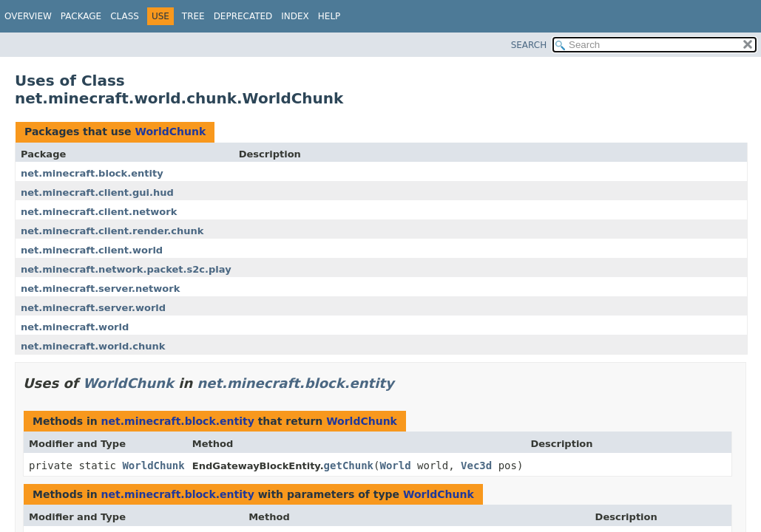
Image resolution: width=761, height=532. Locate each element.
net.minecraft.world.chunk (93, 346)
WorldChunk (170, 132)
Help (329, 16)
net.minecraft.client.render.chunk (112, 231)
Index (295, 16)
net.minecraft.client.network (99, 212)
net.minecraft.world (75, 327)
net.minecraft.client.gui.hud (97, 192)
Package (81, 16)
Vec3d (476, 465)
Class (125, 16)
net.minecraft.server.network (100, 289)
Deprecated (243, 16)
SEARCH (529, 45)
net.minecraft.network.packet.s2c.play (126, 269)
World (395, 465)
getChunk (349, 465)
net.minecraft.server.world (93, 308)
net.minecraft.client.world (92, 250)
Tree (193, 16)
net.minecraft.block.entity (92, 173)
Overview (28, 16)
